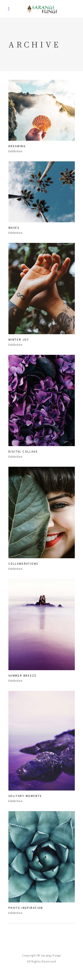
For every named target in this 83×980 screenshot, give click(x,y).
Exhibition (15, 151)
